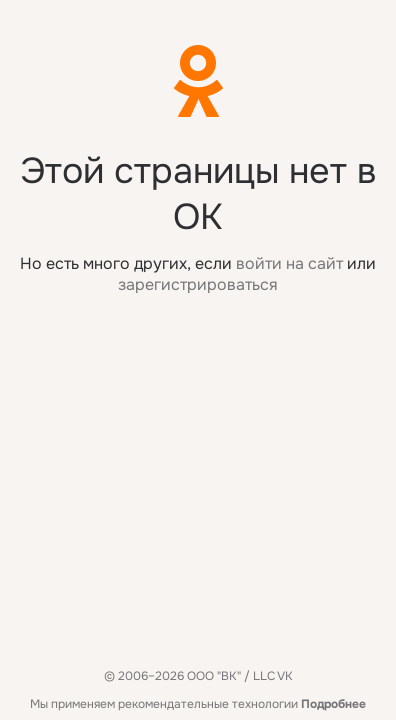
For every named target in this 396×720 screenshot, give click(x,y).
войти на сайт (289, 263)
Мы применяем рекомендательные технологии (198, 704)
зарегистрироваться (198, 284)
